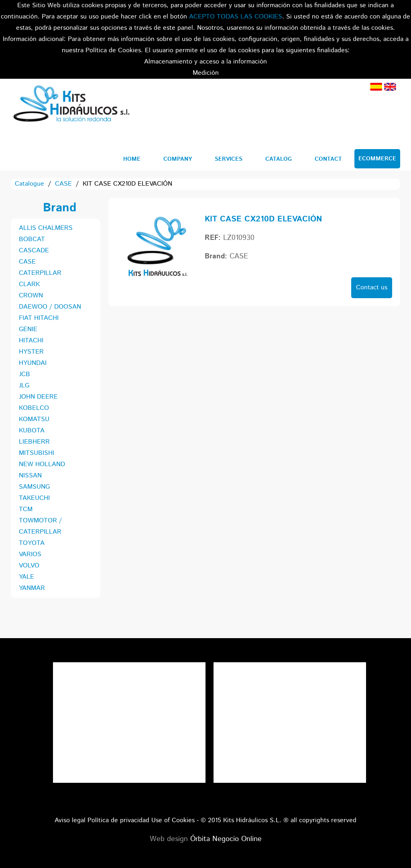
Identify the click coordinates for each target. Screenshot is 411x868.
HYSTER (31, 352)
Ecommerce (377, 159)
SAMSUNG (34, 487)
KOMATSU (34, 419)
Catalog (279, 159)
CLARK (29, 284)
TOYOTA (32, 543)
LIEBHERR (34, 442)
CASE (63, 184)
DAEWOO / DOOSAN (50, 307)
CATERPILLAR (40, 273)
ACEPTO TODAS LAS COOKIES (236, 17)
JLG (24, 386)
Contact (328, 159)
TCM (26, 509)
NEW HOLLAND (42, 464)
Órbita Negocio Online (226, 839)
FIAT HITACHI (39, 318)
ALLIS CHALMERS (46, 228)
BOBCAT (32, 239)
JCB (24, 374)
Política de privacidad (118, 820)
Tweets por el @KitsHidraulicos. (290, 668)
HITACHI (31, 341)
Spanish (376, 87)
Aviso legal (70, 820)
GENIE (28, 329)
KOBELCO (34, 408)
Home (132, 159)
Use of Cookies (173, 820)
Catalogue (30, 184)
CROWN (31, 296)
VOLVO (29, 566)
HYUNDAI (33, 363)
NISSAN (30, 476)
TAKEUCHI (34, 498)
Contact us (372, 288)
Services (229, 159)
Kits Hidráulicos (71, 105)
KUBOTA (32, 431)
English (390, 87)
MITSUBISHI (37, 453)
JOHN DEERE (38, 397)
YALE (26, 577)
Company (178, 159)
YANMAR (32, 588)
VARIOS (30, 554)
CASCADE (34, 251)
